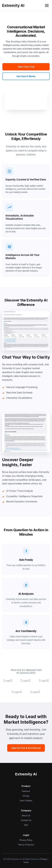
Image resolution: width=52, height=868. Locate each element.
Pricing (26, 796)
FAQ (26, 825)
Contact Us (26, 820)
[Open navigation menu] (47, 5)
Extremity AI (13, 5)
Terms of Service (26, 845)
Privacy (44, 859)
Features (26, 791)
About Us (26, 816)
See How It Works (26, 76)
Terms (26, 862)
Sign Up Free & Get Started (26, 748)
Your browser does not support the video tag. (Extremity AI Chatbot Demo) (26, 99)
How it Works (26, 801)
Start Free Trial (26, 67)
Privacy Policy (26, 840)
